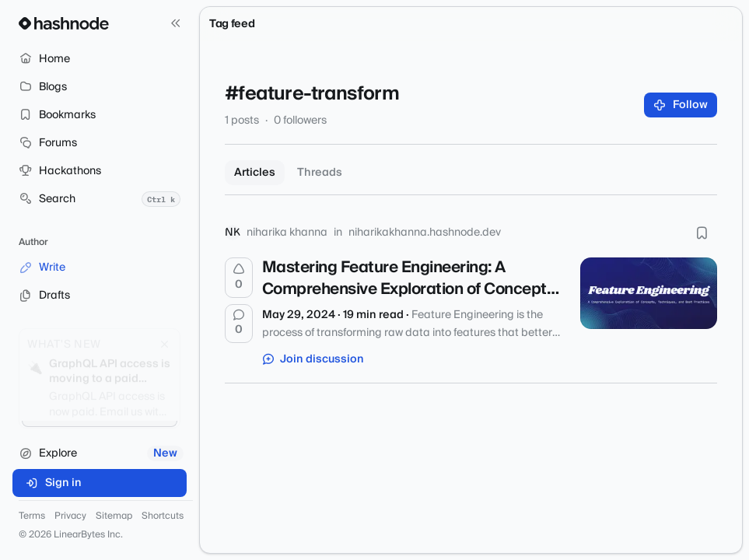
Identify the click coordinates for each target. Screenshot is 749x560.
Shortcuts (163, 516)
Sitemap (114, 516)
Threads (320, 173)
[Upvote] (239, 278)
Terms (32, 516)
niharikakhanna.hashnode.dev (425, 233)
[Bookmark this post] (702, 233)
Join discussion (313, 359)
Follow (681, 105)
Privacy (70, 516)
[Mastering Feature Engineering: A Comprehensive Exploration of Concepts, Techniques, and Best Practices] (649, 293)
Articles (255, 173)
